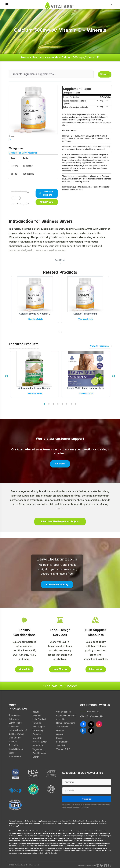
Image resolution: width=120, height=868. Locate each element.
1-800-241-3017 (94, 712)
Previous (7, 376)
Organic (60, 735)
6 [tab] (67, 404)
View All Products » (100, 346)
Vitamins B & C (63, 750)
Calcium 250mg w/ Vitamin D (35, 314)
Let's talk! (60, 467)
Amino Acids (15, 716)
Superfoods (38, 746)
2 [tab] (49, 404)
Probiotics (13, 746)
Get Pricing (47, 202)
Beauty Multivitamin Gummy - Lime (86, 388)
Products (38, 57)
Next (114, 376)
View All (24, 670)
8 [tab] (76, 404)
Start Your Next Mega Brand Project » (60, 522)
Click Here (96, 670)
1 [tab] (44, 404)
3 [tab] (53, 404)
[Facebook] (83, 725)
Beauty (36, 712)
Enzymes (37, 716)
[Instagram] (99, 725)
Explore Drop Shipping (57, 585)
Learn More (60, 670)
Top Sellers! (62, 746)
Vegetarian (32, 153)
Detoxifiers (14, 719)
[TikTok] (91, 731)
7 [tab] (71, 404)
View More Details (35, 319)
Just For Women (16, 734)
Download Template (46, 193)
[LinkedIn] (83, 731)
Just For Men (62, 727)
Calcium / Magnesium (85, 314)
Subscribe (87, 799)
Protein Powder (39, 742)
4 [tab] (58, 404)
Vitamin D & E (15, 757)
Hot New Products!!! (18, 731)
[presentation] (59, 331)
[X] (91, 725)
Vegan (12, 753)
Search (105, 74)
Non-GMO (22, 153)
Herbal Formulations (66, 723)
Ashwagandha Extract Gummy (34, 388)
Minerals (53, 57)
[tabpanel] (34, 376)
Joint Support (39, 727)
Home (25, 57)
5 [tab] (62, 404)
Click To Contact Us (92, 717)
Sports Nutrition (16, 749)
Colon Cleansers (64, 712)
